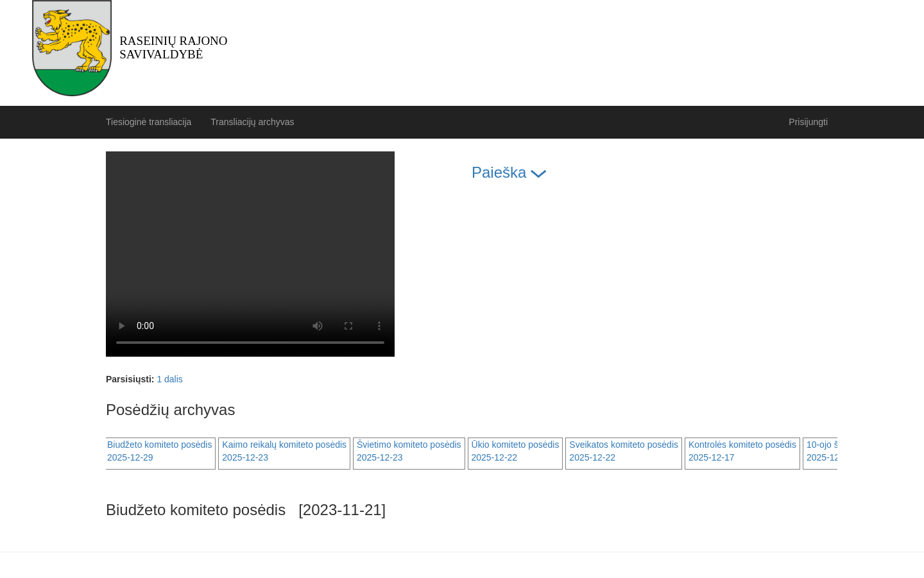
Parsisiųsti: (130, 379)
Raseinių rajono (173, 47)
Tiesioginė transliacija (149, 122)
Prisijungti (808, 122)
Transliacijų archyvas (252, 122)
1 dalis (169, 379)
